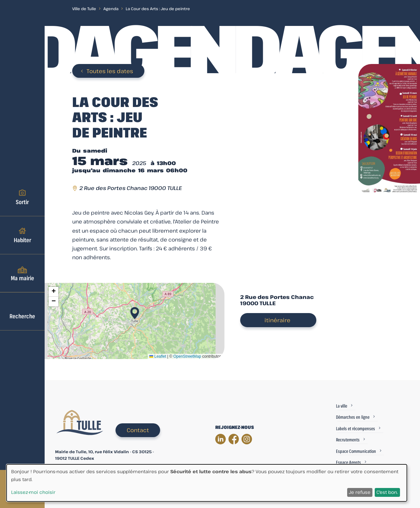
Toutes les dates (110, 71)
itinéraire (277, 320)
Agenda (111, 9)
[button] (135, 311)
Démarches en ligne (353, 417)
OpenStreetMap (187, 356)
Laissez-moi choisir (33, 492)
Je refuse (360, 492)
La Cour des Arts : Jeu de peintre (158, 9)
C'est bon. (387, 492)
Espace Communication (356, 451)
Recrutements (348, 440)
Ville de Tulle (84, 9)
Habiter (22, 235)
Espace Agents (348, 462)
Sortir (22, 197)
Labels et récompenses (356, 428)
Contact (138, 430)
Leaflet (158, 356)
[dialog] (207, 483)
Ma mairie (22, 273)
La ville (342, 406)
